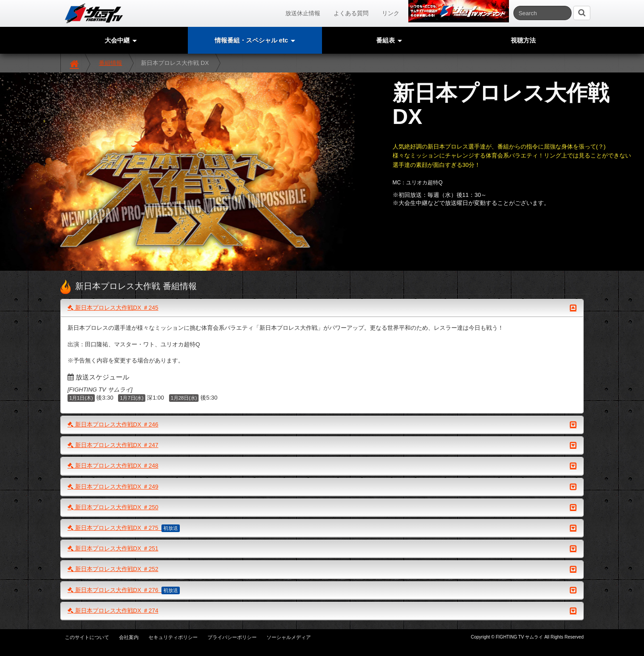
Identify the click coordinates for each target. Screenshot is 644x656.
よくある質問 (351, 13)
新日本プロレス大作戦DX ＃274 (322, 611)
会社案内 (129, 637)
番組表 (389, 40)
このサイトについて (87, 637)
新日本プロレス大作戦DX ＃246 (322, 425)
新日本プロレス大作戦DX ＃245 (322, 308)
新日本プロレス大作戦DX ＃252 (322, 569)
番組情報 (110, 63)
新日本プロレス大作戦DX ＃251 (322, 549)
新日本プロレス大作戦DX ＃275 (322, 528)
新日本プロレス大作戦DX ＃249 (322, 487)
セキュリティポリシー (173, 637)
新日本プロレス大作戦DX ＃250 (322, 507)
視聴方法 (523, 40)
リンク (391, 13)
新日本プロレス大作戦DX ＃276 (322, 590)
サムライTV (94, 13)
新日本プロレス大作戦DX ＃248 (322, 466)
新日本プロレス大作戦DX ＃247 (322, 445)
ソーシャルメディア (289, 637)
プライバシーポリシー (232, 637)
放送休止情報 (303, 13)
